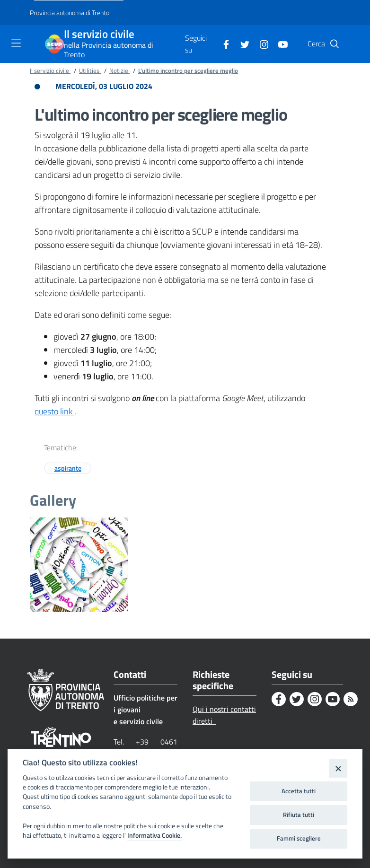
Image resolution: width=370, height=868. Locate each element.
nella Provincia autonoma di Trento (109, 50)
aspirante (68, 468)
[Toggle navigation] (16, 43)
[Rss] (351, 699)
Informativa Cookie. (154, 835)
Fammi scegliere (299, 838)
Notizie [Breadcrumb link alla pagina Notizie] (119, 70)
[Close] (338, 768)
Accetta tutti (299, 791)
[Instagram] (260, 44)
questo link (54, 411)
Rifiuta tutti (299, 815)
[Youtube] (279, 44)
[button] (335, 44)
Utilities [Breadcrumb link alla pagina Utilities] (90, 70)
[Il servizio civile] (54, 44)
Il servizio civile (99, 34)
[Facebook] (222, 44)
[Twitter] (241, 44)
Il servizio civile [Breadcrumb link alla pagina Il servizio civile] (50, 70)
